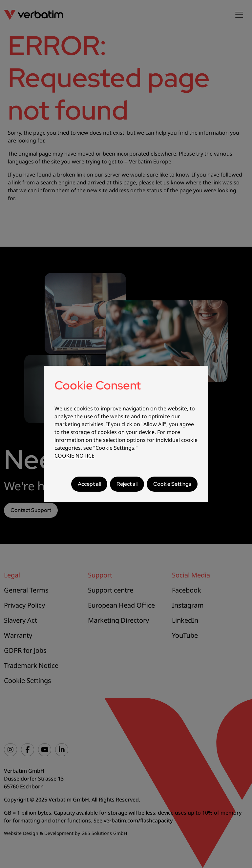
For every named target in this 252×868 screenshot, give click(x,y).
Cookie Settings (172, 484)
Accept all (89, 484)
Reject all (127, 484)
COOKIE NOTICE (74, 456)
